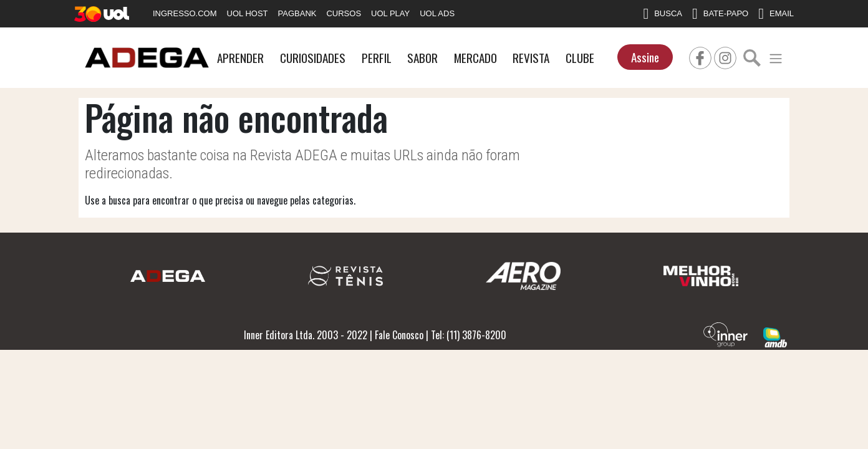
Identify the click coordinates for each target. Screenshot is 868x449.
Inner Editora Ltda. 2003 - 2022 (306, 335)
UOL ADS (437, 13)
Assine (645, 57)
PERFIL (377, 58)
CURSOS (344, 13)
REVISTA (531, 58)
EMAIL (776, 14)
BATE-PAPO (720, 14)
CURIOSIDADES (313, 58)
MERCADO (475, 58)
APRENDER (240, 58)
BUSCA (663, 14)
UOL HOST (248, 13)
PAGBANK (297, 13)
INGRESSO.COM (185, 13)
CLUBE (580, 58)
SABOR (422, 58)
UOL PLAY (390, 13)
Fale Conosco (399, 335)
